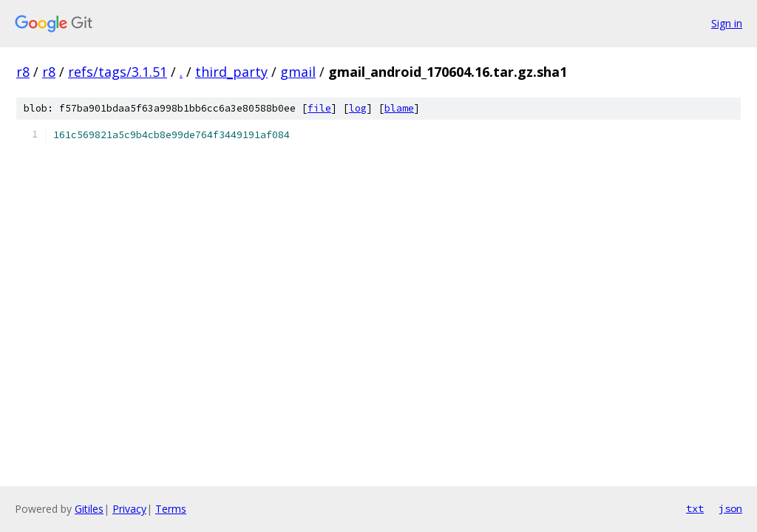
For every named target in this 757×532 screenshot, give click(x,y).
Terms (171, 509)
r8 (23, 72)
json (730, 508)
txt (695, 508)
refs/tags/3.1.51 (118, 72)
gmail (298, 72)
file (319, 108)
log (358, 108)
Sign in (727, 23)
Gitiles (89, 509)
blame (399, 108)
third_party (231, 72)
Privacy (129, 509)
